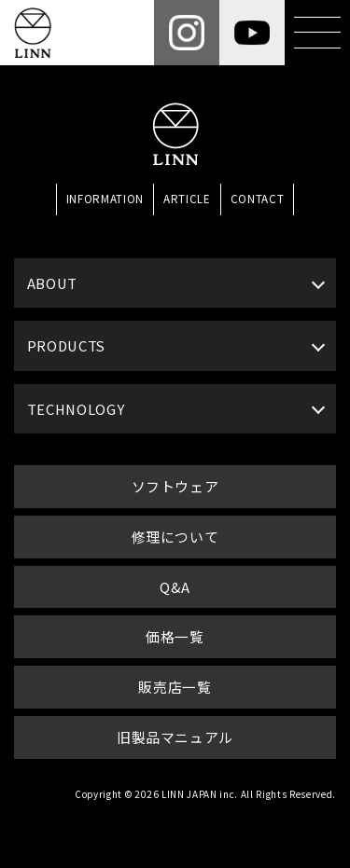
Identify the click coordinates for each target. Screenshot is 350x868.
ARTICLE (187, 199)
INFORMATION (105, 199)
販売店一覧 (175, 687)
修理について (175, 537)
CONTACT (258, 199)
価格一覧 (175, 636)
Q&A (175, 587)
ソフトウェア (175, 486)
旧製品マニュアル (175, 737)
